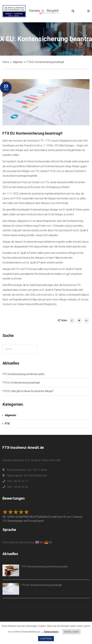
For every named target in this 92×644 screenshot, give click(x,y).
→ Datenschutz (50, 632)
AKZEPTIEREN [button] (46, 639)
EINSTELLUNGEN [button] (71, 632)
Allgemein (18, 62)
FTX (7, 424)
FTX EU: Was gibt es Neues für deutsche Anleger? (28, 391)
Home (6, 62)
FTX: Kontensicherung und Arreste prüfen (24, 374)
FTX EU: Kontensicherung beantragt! (21, 383)
